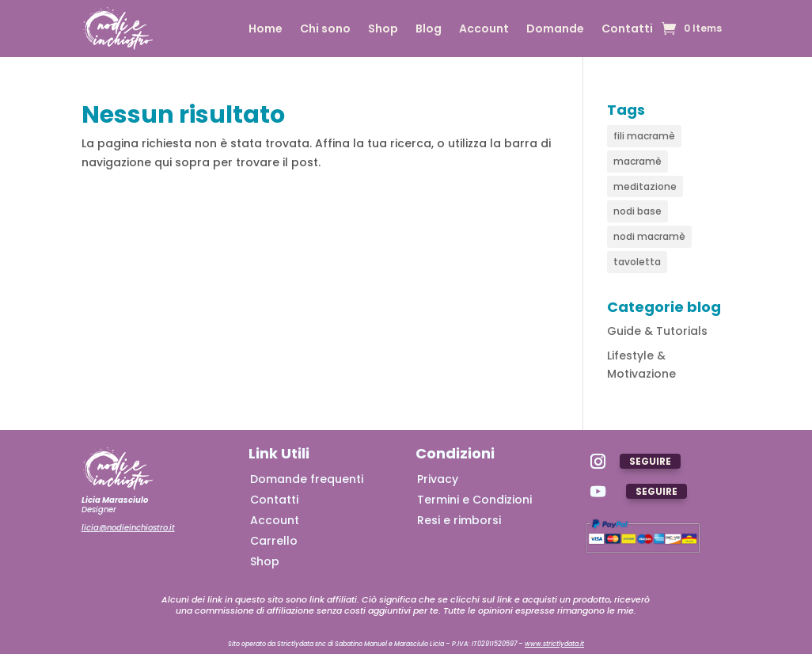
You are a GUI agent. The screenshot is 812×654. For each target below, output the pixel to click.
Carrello (274, 541)
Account (484, 30)
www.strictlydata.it (554, 644)
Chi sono (325, 30)
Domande (555, 30)
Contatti (627, 30)
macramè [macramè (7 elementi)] (637, 161)
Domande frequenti (307, 479)
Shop (383, 30)
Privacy (438, 479)
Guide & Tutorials (657, 331)
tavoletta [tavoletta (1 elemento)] (637, 262)
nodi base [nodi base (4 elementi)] (637, 211)
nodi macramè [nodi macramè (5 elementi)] (649, 236)
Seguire (650, 461)
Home (266, 30)
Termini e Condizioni (474, 500)
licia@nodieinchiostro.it (128, 528)
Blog (429, 30)
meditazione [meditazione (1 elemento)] (645, 186)
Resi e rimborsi (459, 520)
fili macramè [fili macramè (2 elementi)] (644, 136)
